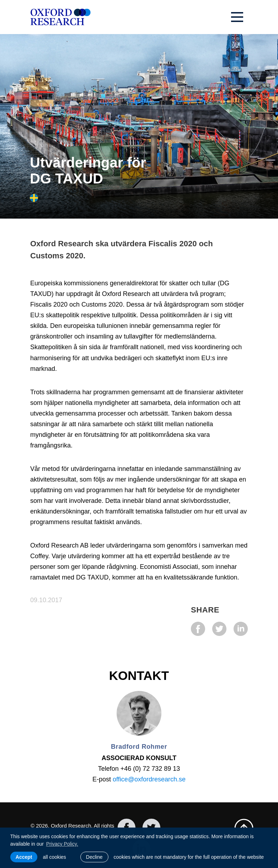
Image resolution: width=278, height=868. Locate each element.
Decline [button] (94, 857)
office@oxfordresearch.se (149, 779)
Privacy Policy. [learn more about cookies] (62, 844)
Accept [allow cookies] (24, 857)
